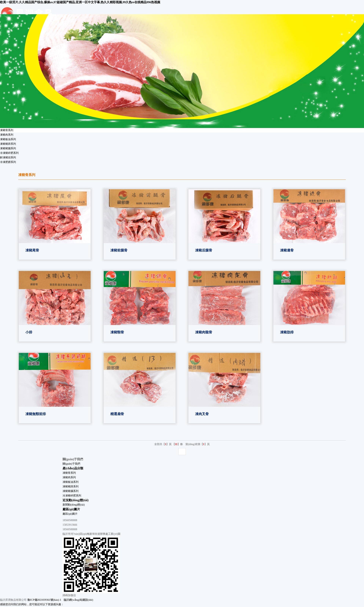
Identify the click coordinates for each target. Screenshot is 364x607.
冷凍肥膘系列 (8, 162)
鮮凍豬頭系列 (8, 157)
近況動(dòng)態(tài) (76, 500)
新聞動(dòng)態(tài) (74, 505)
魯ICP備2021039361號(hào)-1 (44, 600)
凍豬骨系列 (7, 130)
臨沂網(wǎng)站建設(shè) (78, 600)
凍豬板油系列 (8, 139)
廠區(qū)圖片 (71, 509)
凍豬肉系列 (7, 135)
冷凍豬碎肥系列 (9, 153)
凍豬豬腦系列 (8, 148)
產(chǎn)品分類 (73, 468)
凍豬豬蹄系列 (8, 144)
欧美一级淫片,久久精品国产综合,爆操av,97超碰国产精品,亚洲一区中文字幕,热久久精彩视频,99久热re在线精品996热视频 (80, 2)
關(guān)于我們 (71, 464)
